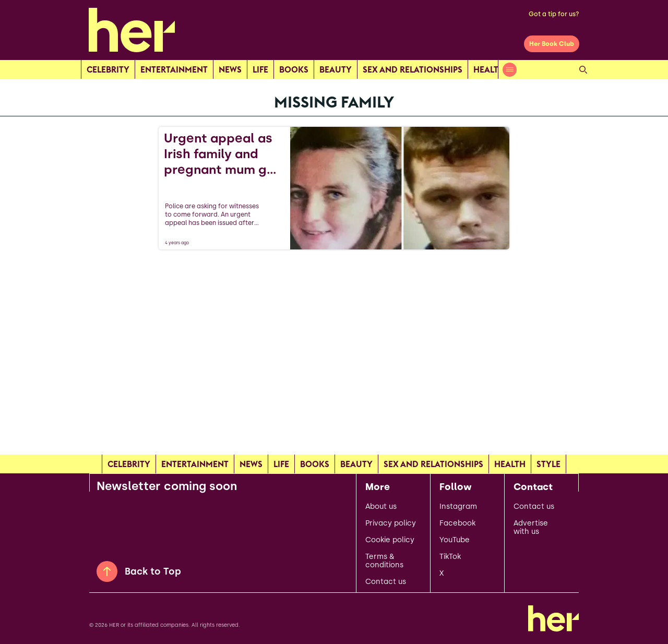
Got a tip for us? (554, 14)
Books (294, 69)
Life (260, 69)
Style (548, 464)
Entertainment (174, 69)
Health (489, 69)
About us (381, 507)
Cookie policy (390, 540)
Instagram (458, 507)
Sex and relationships (413, 69)
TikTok (450, 557)
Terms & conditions (384, 561)
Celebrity (108, 69)
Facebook (457, 523)
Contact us (386, 582)
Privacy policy (391, 523)
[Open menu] (510, 70)
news (230, 69)
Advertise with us (531, 528)
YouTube (455, 540)
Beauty (336, 69)
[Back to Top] (107, 571)
